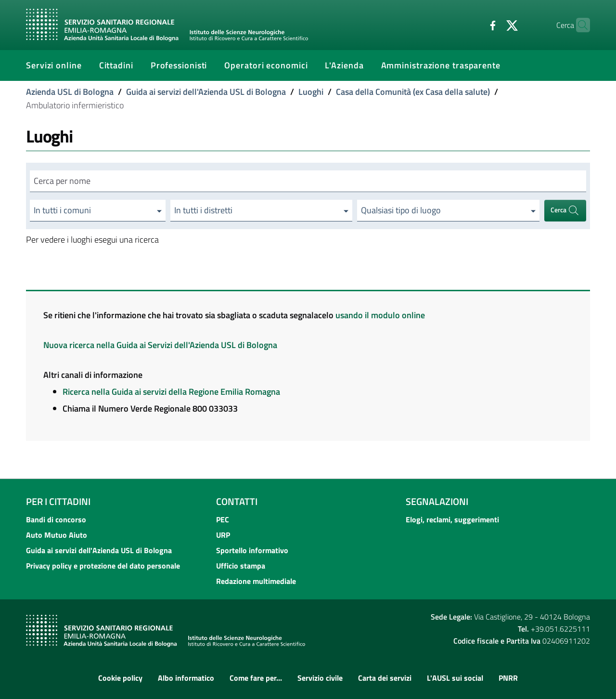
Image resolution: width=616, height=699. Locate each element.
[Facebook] (474, 25)
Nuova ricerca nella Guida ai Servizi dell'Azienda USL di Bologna (160, 345)
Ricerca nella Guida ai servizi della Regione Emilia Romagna (171, 392)
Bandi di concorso (56, 519)
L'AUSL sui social (455, 678)
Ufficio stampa (241, 566)
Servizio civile (320, 678)
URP (223, 535)
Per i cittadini (58, 501)
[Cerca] (578, 25)
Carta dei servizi (385, 678)
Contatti (237, 501)
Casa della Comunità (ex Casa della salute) (413, 92)
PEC (223, 519)
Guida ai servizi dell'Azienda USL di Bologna (206, 92)
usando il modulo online (380, 315)
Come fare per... (256, 678)
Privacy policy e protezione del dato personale (103, 566)
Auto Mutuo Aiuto (57, 535)
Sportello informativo (252, 550)
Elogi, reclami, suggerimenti (452, 519)
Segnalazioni (437, 501)
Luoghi (311, 92)
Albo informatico (186, 678)
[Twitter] (493, 25)
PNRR (508, 678)
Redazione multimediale (256, 581)
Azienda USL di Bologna (70, 92)
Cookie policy (120, 678)
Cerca (565, 211)
